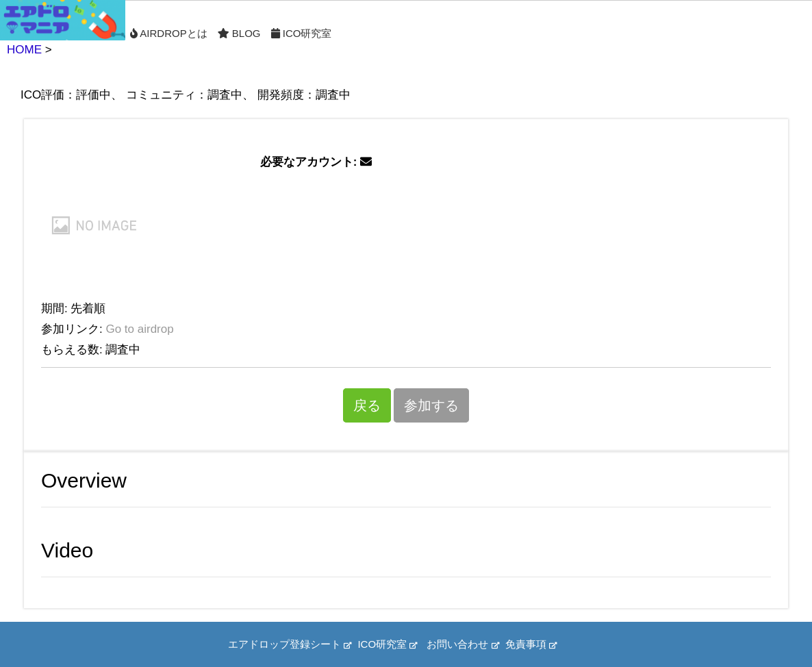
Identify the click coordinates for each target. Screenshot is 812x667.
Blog (239, 33)
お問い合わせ (462, 644)
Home (63, 21)
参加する (431, 405)
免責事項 (531, 644)
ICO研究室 (302, 33)
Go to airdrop (139, 329)
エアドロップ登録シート (290, 644)
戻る (367, 405)
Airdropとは (169, 33)
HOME (24, 50)
